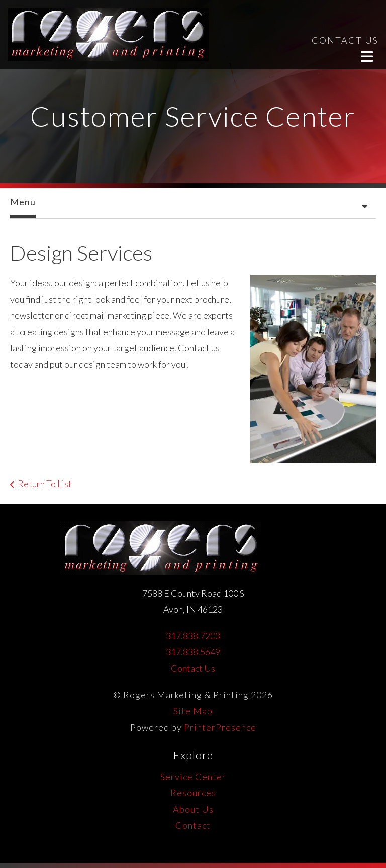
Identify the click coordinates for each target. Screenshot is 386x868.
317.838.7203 (193, 636)
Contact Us (193, 668)
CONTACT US (345, 40)
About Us (193, 809)
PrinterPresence (220, 727)
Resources (193, 793)
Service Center (193, 777)
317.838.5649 (193, 652)
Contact (193, 825)
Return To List (45, 484)
